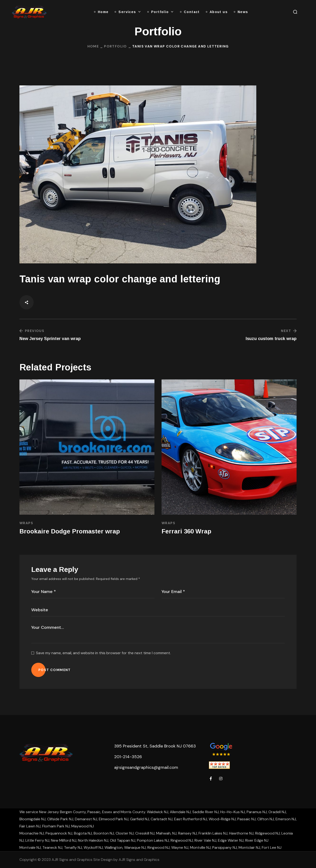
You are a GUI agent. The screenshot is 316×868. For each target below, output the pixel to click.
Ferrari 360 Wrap (186, 531)
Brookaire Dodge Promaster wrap (70, 531)
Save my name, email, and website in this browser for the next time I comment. (103, 653)
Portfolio (115, 46)
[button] (295, 12)
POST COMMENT (55, 670)
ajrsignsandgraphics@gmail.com (146, 767)
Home (93, 46)
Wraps (26, 523)
